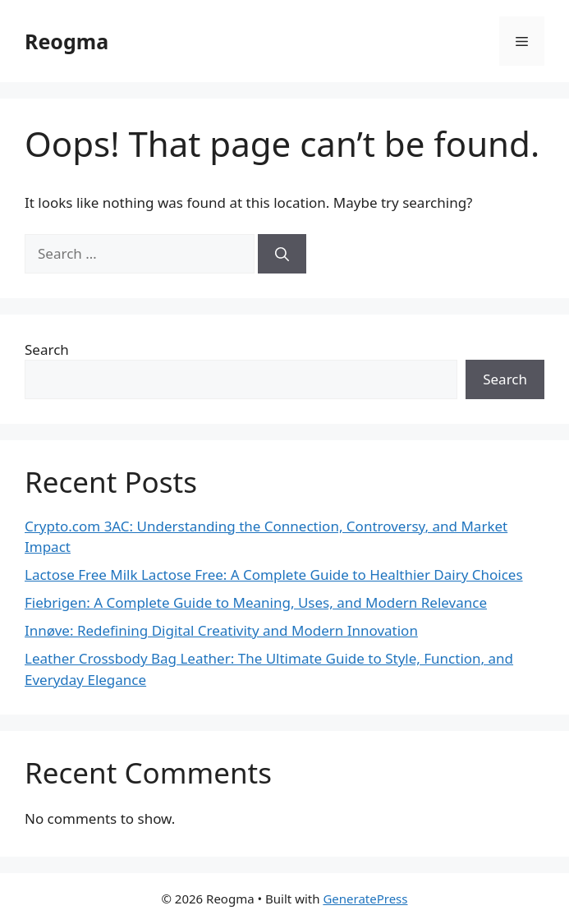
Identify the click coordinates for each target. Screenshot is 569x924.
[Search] (282, 254)
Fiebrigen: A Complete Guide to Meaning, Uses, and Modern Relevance (256, 602)
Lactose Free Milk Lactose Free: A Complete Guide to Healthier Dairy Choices (274, 575)
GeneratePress (365, 899)
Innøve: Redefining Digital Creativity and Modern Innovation (221, 630)
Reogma (67, 41)
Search (47, 349)
